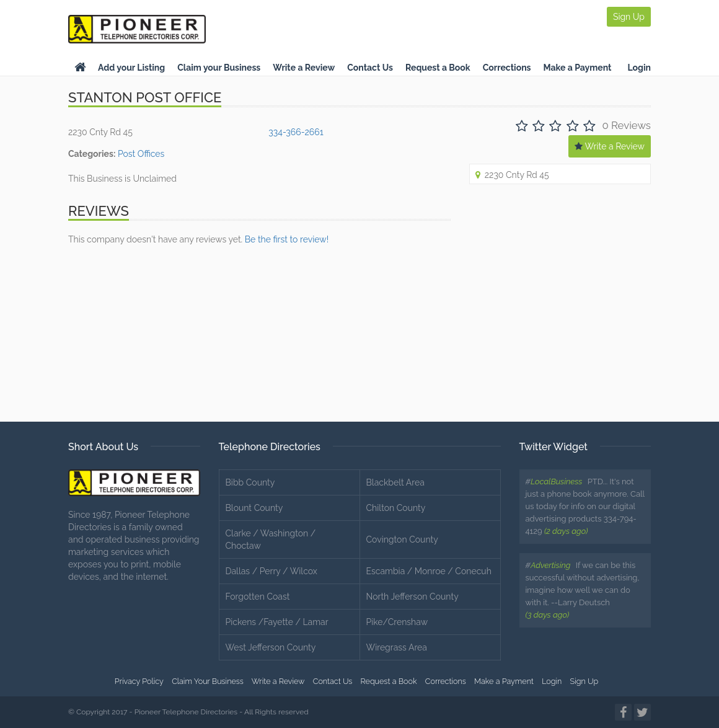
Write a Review (304, 68)
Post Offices (141, 154)
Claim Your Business (208, 681)
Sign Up (629, 17)
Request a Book (438, 68)
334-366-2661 (296, 132)
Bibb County (250, 482)
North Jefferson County (412, 597)
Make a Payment (578, 68)
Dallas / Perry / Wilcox (271, 571)
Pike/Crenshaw (397, 622)
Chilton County (396, 508)
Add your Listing (131, 68)
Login (639, 68)
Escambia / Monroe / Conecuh (429, 571)
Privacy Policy (139, 681)
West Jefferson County (271, 647)
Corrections (507, 68)
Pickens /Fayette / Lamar (277, 622)
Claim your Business (219, 68)
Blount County (254, 508)
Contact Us (370, 68)
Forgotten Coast (258, 597)
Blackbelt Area (395, 482)
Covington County (402, 539)
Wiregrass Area (397, 647)
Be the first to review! (287, 239)
